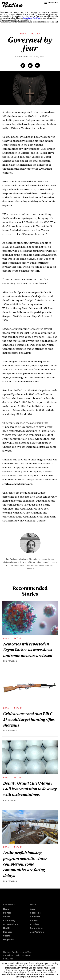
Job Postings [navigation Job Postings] (37, 932)
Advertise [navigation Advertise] (35, 917)
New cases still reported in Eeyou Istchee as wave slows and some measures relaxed (28, 650)
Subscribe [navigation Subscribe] (35, 913)
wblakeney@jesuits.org (19, 484)
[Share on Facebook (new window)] (23, 66)
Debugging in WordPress (32, 18)
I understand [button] (37, 977)
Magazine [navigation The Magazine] (8, 940)
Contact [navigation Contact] (34, 921)
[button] (51, 3)
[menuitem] (17, 909)
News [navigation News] (6, 909)
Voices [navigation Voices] (7, 917)
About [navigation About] (33, 909)
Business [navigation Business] (8, 932)
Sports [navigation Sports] (7, 936)
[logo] (12, 7)
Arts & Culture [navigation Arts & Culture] (11, 925)
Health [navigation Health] (7, 928)
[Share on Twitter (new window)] (30, 66)
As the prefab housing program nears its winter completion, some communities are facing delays (25, 864)
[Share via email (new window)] (37, 65)
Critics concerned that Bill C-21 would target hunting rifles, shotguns (29, 719)
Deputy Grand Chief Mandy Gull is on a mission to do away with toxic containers (30, 789)
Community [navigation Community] (9, 921)
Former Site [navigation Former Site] (36, 928)
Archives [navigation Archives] (35, 925)
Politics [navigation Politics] (7, 913)
